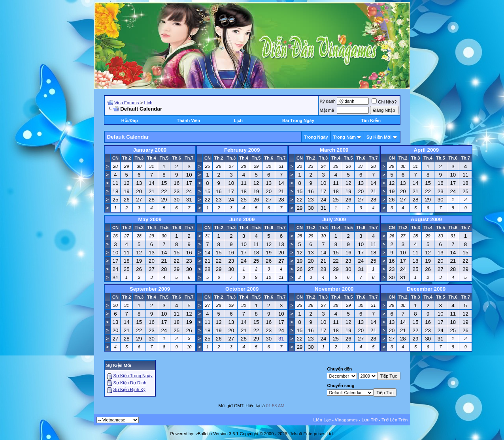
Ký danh (328, 101)
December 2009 (426, 289)
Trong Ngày (316, 137)
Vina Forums (126, 103)
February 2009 (242, 150)
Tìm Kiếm (371, 120)
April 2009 (426, 150)
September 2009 (150, 289)
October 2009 (242, 289)
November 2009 (334, 289)
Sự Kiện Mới (379, 137)
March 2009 (334, 150)
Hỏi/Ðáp (130, 120)
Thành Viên (188, 120)
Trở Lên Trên (395, 420)
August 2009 (426, 219)
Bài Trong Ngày (298, 120)
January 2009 (150, 150)
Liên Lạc (322, 420)
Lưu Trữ (370, 420)
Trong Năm (344, 137)
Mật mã (327, 110)
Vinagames (346, 420)
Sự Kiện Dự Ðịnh (130, 383)
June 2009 (242, 219)
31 (281, 339)
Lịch (148, 103)
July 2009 (334, 219)
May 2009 (150, 219)
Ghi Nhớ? (384, 102)
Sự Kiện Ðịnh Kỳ (129, 389)
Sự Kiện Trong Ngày (133, 376)
